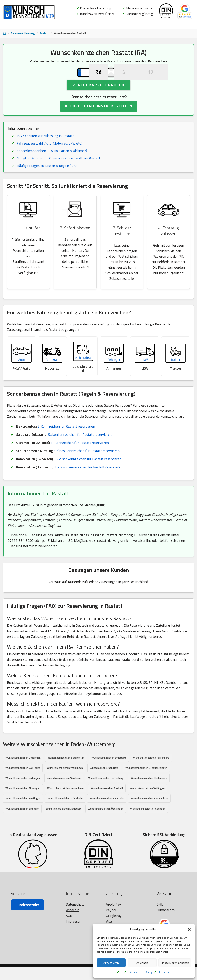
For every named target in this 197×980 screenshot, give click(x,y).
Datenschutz (75, 956)
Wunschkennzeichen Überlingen (106, 821)
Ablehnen (142, 963)
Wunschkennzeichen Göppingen (23, 770)
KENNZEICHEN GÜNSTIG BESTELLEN (99, 118)
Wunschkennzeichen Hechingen (148, 821)
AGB (69, 967)
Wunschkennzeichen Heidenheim (149, 791)
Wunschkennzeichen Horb (104, 781)
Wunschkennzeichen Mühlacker (63, 821)
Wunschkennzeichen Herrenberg (151, 770)
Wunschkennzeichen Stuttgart (109, 770)
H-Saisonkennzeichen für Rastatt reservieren (89, 478)
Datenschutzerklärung (141, 972)
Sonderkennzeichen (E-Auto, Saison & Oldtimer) (52, 163)
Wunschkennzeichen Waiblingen (65, 781)
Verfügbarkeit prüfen (99, 97)
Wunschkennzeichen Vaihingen (23, 791)
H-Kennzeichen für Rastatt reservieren (80, 453)
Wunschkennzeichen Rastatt (107, 801)
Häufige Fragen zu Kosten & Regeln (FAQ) (47, 178)
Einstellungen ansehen (175, 963)
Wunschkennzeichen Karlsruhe (107, 811)
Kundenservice (28, 956)
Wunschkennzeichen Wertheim (23, 781)
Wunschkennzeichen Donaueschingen (146, 781)
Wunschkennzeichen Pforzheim (65, 811)
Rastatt (44, 33)
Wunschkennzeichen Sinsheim (64, 791)
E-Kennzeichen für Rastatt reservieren (67, 437)
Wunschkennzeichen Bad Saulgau (149, 811)
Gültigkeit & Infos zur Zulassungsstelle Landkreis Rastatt (59, 171)
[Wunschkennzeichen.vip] (29, 12)
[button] (189, 929)
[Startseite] (4, 33)
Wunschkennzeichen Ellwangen (23, 801)
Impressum (165, 972)
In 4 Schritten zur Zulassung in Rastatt (45, 148)
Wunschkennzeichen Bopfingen (23, 811)
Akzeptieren (111, 963)
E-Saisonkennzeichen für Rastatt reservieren (89, 470)
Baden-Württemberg (23, 33)
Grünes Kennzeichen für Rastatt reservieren (88, 462)
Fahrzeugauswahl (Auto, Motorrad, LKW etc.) (50, 156)
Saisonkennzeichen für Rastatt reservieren (81, 445)
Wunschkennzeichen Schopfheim (66, 770)
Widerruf (72, 961)
